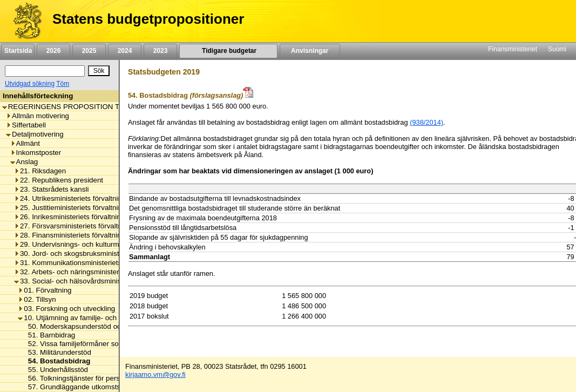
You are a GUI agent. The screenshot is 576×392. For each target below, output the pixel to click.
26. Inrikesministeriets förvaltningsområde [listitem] (83, 217)
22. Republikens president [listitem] (59, 180)
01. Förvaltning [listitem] (45, 290)
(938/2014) (426, 122)
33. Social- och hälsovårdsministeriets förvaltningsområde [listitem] (109, 281)
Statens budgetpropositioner (148, 19)
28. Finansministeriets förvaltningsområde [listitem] (84, 235)
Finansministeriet (513, 49)
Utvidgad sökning (30, 84)
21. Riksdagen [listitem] (40, 171)
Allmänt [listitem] (25, 143)
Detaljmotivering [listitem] (35, 134)
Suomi (557, 49)
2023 (160, 51)
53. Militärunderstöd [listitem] (57, 352)
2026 (53, 51)
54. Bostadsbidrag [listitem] (56, 361)
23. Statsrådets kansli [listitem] (51, 189)
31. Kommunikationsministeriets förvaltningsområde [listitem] (99, 263)
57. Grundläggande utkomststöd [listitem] (76, 387)
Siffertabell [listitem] (26, 125)
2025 (89, 51)
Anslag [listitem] (24, 162)
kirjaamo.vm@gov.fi (155, 374)
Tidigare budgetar (228, 51)
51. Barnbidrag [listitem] (49, 335)
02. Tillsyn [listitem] (37, 299)
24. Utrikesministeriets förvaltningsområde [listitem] (84, 198)
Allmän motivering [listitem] (38, 116)
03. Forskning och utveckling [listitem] (66, 309)
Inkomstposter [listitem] (36, 153)
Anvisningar (310, 51)
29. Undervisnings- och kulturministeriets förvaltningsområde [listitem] (113, 244)
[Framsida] (23, 21)
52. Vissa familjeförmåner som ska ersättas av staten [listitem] (109, 344)
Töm (63, 84)
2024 (125, 51)
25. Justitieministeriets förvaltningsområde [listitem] (84, 208)
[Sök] (45, 71)
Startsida (18, 51)
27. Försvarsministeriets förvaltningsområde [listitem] (87, 226)
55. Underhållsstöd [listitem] (55, 370)
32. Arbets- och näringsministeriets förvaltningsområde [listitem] (104, 272)
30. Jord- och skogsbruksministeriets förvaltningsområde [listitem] (107, 254)
